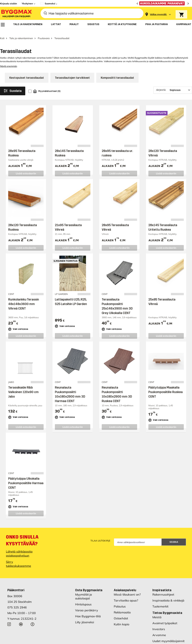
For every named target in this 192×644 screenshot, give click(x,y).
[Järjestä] (173, 85)
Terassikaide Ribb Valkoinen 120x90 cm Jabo (23, 387)
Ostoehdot (121, 613)
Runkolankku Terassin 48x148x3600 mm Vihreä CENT (24, 299)
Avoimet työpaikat (165, 618)
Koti (2, 33)
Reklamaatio (122, 608)
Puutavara (44, 33)
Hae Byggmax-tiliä (88, 611)
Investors (159, 624)
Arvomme (159, 630)
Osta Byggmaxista (89, 585)
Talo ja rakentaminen (21, 33)
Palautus (120, 602)
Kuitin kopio (122, 619)
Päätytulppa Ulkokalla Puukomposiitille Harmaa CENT (26, 478)
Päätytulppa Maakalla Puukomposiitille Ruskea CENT (166, 387)
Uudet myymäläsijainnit (168, 636)
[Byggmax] (16, 13)
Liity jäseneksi (85, 617)
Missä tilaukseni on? (127, 590)
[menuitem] (3, 25)
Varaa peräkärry (87, 605)
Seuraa (174, 537)
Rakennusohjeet (163, 590)
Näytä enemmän (9, 61)
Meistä (157, 612)
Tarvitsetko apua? (126, 596)
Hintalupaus (83, 599)
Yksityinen (27, 4)
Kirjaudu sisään (8, 4)
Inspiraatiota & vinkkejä (168, 596)
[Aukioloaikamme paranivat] (163, 3)
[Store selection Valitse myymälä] (158, 14)
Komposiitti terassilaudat (117, 73)
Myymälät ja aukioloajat (84, 592)
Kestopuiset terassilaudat (27, 73)
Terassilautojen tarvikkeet (72, 73)
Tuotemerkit (160, 602)
